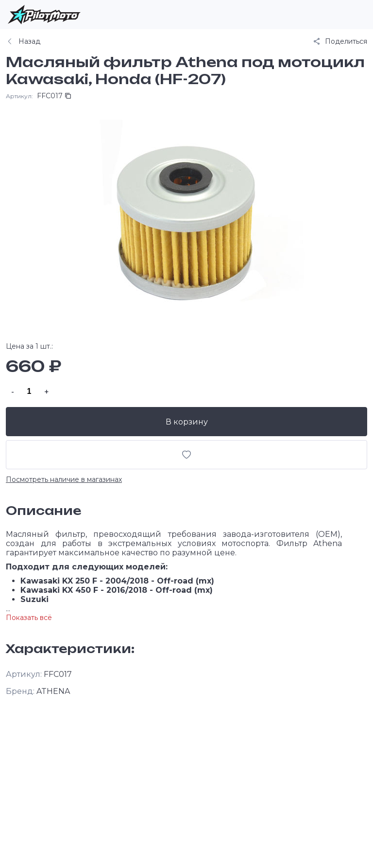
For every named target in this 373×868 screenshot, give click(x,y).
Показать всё (29, 618)
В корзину (187, 422)
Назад (23, 41)
